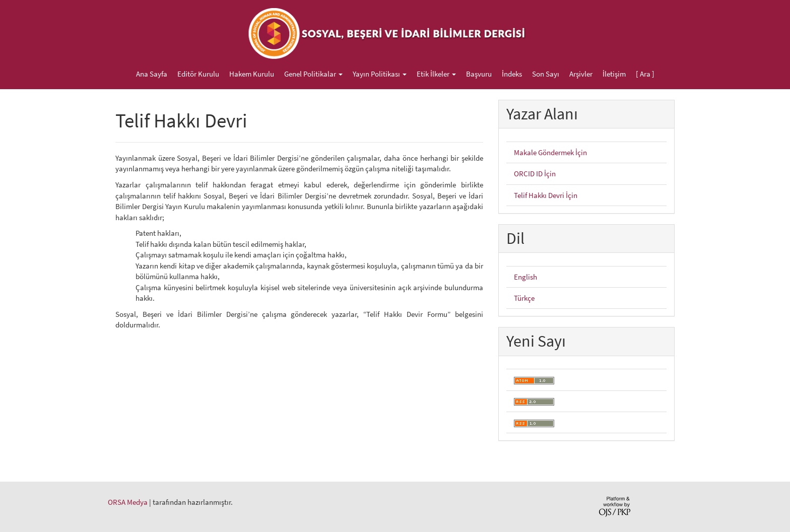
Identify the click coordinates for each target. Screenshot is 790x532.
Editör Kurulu (198, 74)
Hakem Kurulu (252, 74)
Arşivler (581, 74)
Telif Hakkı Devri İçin (546, 195)
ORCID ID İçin (535, 174)
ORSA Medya (128, 502)
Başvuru (479, 74)
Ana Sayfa (152, 74)
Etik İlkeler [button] (436, 74)
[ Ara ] (645, 74)
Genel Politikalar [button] (313, 74)
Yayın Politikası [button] (380, 74)
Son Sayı (546, 74)
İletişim (614, 74)
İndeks (512, 74)
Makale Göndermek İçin (550, 152)
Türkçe (524, 298)
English (525, 277)
